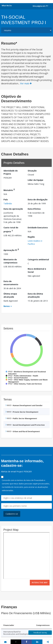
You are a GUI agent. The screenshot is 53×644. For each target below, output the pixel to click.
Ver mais (26, 83)
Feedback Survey (40, 633)
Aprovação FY (11, 250)
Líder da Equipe (35, 180)
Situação (32, 171)
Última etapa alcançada (10, 295)
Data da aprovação (13, 209)
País (6, 200)
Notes (7, 306)
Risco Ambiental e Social (37, 270)
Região (31, 237)
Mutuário (9, 190)
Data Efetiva (34, 209)
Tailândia (8, 203)
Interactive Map (40, 583)
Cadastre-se (12, 514)
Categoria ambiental (38, 259)
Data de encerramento (11, 283)
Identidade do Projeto (11, 172)
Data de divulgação (38, 200)
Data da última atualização (35, 295)
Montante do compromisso (10, 261)
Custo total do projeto (11, 229)
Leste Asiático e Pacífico (35, 242)
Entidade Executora (38, 228)
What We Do (7, 6)
